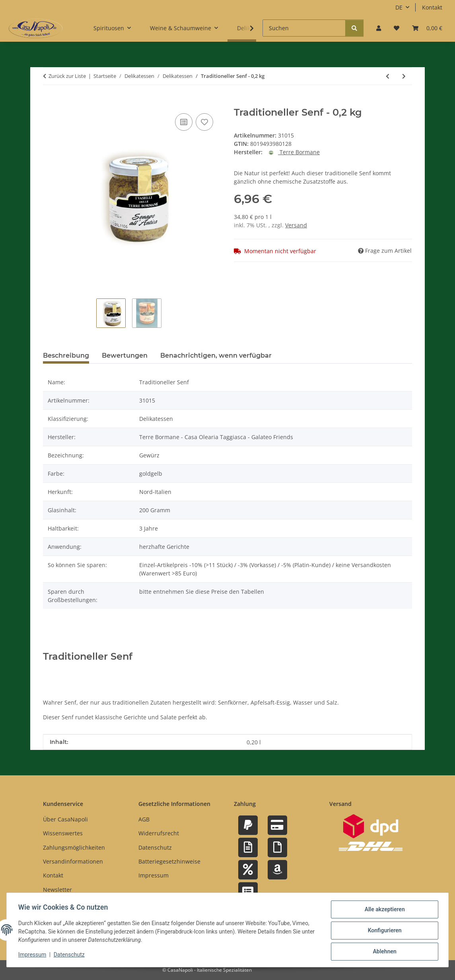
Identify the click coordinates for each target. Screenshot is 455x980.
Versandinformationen (73, 861)
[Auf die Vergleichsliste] (184, 122)
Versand (296, 225)
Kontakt (432, 7)
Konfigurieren (383, 931)
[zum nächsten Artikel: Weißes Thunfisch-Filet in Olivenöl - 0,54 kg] (404, 76)
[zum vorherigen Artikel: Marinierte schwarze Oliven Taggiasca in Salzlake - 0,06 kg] (388, 76)
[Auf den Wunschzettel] (204, 122)
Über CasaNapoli (65, 819)
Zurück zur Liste (67, 76)
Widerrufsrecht (159, 833)
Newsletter (57, 890)
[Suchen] (304, 28)
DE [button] (399, 7)
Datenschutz (70, 955)
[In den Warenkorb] (49, 103)
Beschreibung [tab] (66, 355)
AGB (144, 819)
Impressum (33, 955)
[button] (379, 28)
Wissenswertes (63, 833)
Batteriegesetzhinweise (169, 861)
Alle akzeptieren (383, 910)
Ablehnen (383, 952)
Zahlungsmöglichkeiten (74, 847)
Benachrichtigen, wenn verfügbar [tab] (216, 355)
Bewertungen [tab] (125, 355)
